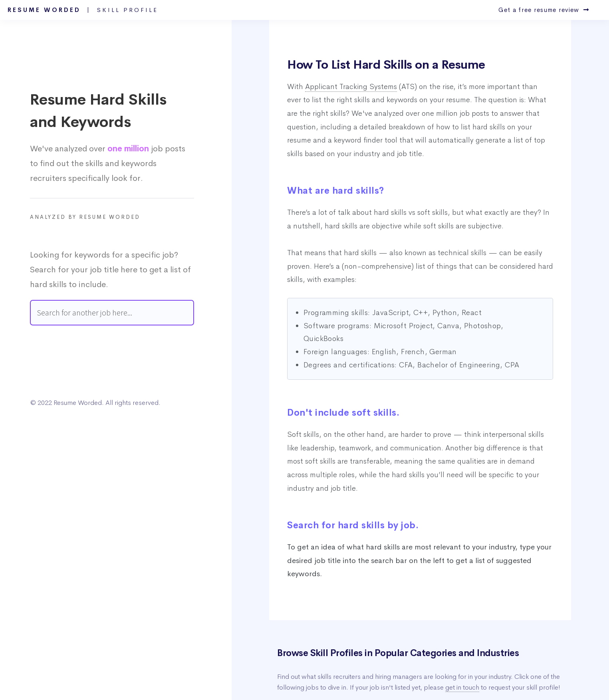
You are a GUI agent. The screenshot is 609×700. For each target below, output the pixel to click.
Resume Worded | (83, 10)
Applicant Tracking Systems (351, 87)
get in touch (462, 687)
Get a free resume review (544, 10)
